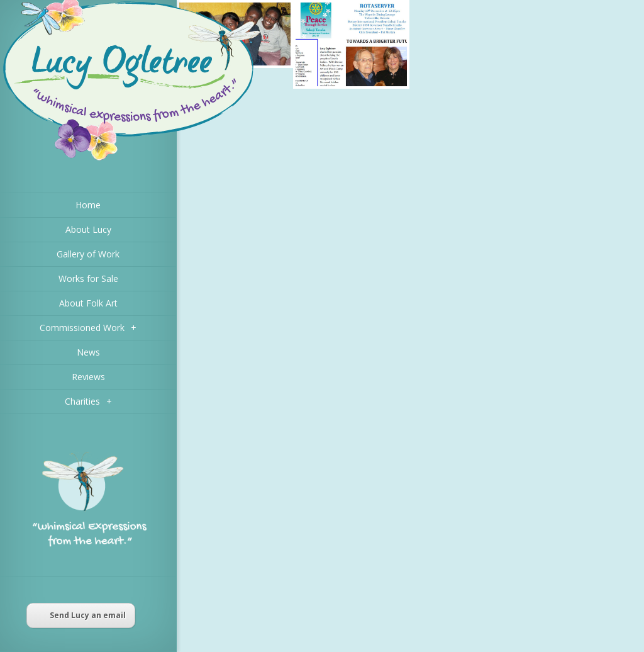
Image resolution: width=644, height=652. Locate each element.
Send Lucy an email (80, 615)
